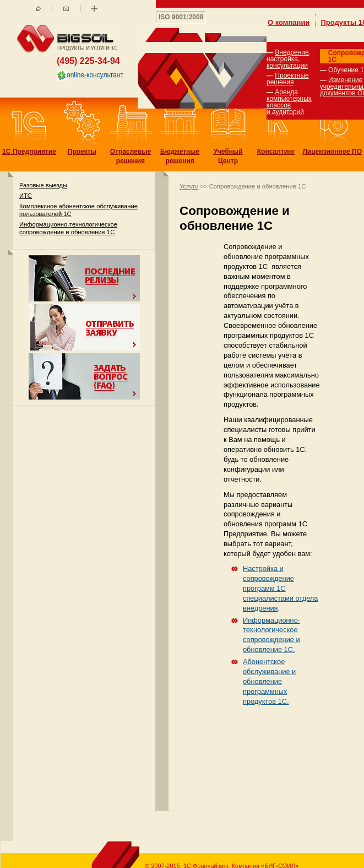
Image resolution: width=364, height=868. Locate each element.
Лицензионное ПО (332, 152)
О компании (289, 22)
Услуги (189, 186)
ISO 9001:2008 (181, 17)
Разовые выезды (43, 185)
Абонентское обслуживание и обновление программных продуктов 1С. (269, 681)
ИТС (26, 196)
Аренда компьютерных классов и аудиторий (289, 102)
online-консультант (90, 75)
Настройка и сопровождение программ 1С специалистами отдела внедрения (280, 588)
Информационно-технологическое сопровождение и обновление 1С (68, 228)
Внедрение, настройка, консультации (289, 59)
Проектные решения (288, 79)
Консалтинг (276, 152)
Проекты (82, 152)
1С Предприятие (29, 152)
